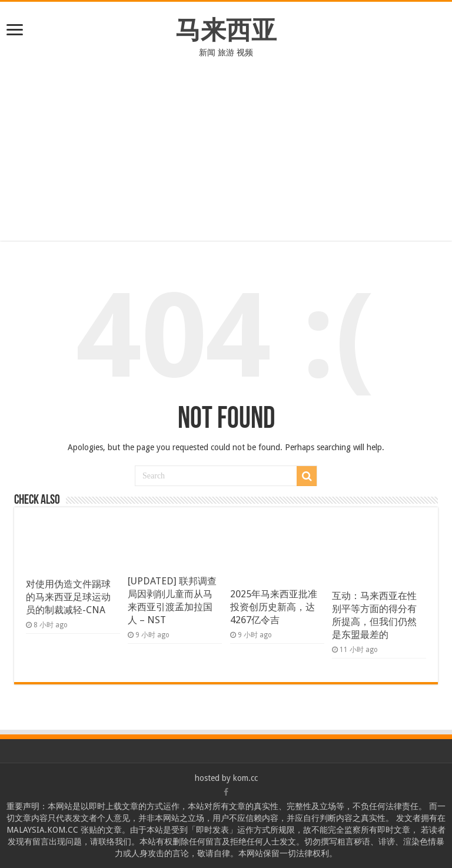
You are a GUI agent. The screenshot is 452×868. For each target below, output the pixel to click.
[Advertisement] (226, 158)
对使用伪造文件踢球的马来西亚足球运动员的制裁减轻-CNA (68, 597)
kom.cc (245, 778)
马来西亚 (226, 30)
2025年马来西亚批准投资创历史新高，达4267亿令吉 (274, 607)
